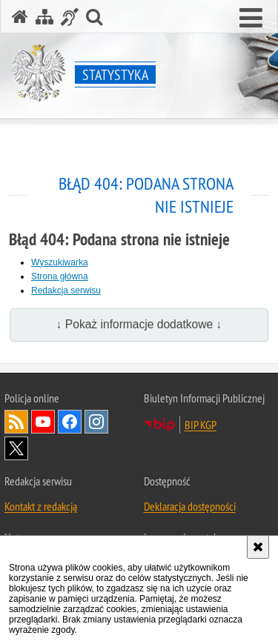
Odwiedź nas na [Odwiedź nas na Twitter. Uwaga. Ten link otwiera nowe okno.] (16, 448)
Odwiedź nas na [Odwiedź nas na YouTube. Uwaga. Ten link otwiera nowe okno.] (43, 422)
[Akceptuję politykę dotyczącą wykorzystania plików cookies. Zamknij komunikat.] (258, 547)
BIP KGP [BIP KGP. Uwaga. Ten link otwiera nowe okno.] (201, 425)
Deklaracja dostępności (190, 506)
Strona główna (60, 276)
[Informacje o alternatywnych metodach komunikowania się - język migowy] (70, 17)
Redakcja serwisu (66, 291)
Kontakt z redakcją (41, 506)
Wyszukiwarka (60, 262)
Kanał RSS (16, 422)
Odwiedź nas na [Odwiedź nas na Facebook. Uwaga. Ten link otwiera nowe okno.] (70, 422)
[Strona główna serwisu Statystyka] (20, 17)
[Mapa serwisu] (44, 17)
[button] (251, 19)
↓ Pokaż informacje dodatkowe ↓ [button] (139, 324)
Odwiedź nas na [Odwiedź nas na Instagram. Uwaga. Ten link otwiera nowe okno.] (96, 422)
